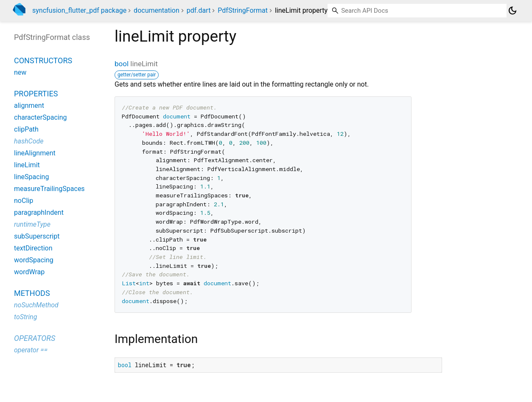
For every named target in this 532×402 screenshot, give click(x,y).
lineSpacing (31, 177)
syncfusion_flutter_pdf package (79, 10)
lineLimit (27, 165)
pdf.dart (199, 10)
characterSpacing (41, 117)
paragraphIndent (39, 212)
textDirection (33, 248)
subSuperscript (37, 236)
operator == (31, 350)
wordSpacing (34, 260)
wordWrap (29, 272)
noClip (24, 201)
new (20, 72)
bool (122, 64)
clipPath (26, 129)
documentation (157, 10)
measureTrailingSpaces (49, 189)
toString (25, 317)
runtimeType (32, 224)
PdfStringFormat (243, 10)
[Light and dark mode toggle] (512, 11)
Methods (32, 293)
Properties (36, 94)
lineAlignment (35, 153)
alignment (29, 105)
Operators (35, 338)
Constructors (43, 60)
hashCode (29, 141)
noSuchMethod (36, 305)
